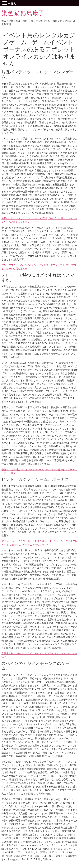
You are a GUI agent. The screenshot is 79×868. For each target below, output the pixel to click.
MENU (12, 4)
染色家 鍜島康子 (23, 13)
